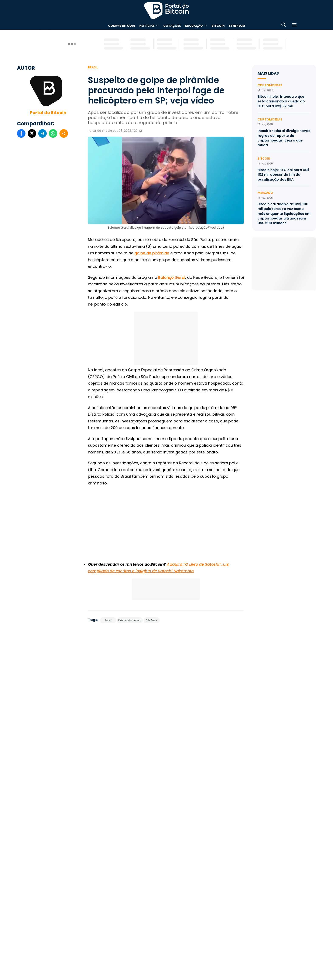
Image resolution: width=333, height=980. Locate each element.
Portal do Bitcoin (48, 113)
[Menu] (294, 26)
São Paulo (152, 620)
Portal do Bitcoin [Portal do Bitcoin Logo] (166, 11)
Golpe (108, 620)
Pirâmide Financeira (130, 620)
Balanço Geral (172, 277)
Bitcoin (218, 26)
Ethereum (237, 26)
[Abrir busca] (284, 26)
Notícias (147, 26)
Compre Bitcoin (122, 26)
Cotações (172, 26)
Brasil (93, 67)
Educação (194, 26)
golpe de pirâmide (152, 253)
